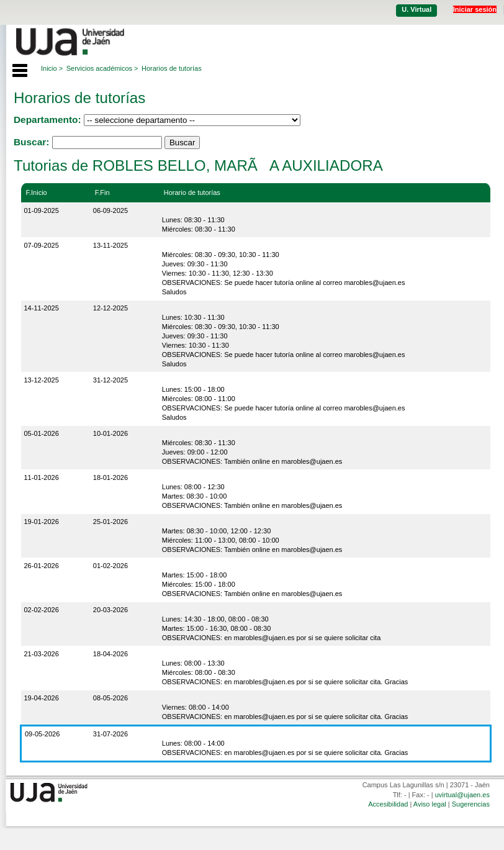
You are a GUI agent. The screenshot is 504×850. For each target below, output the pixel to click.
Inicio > (52, 68)
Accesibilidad (388, 804)
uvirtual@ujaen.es (462, 795)
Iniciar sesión (475, 9)
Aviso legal (430, 804)
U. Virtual (416, 9)
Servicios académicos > (102, 68)
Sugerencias (471, 804)
